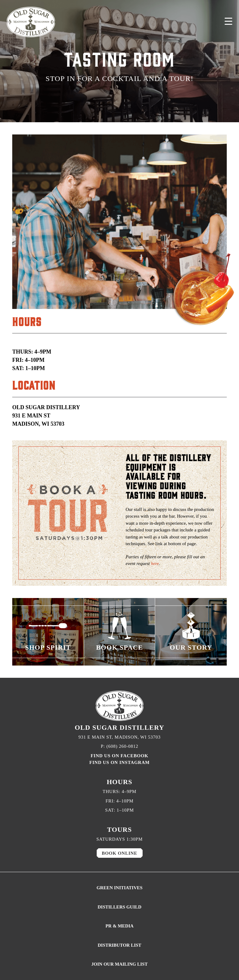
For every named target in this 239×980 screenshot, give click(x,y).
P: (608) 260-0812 (119, 746)
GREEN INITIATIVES (119, 888)
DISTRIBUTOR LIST (119, 945)
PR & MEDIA (120, 926)
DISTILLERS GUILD (119, 907)
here (155, 563)
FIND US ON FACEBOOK (119, 756)
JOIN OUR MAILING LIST (120, 964)
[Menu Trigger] (228, 21)
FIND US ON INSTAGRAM (119, 762)
